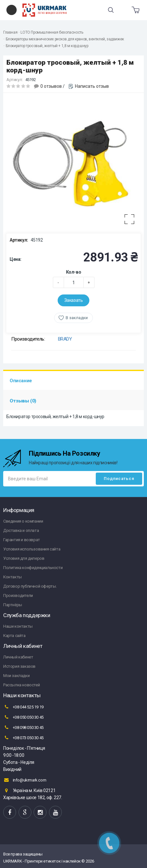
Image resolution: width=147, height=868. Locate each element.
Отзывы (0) (23, 401)
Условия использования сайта (32, 549)
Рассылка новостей (21, 685)
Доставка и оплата (21, 530)
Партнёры (13, 605)
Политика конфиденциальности (33, 568)
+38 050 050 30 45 (23, 717)
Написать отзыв (92, 86)
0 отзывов (51, 86)
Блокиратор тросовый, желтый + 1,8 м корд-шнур (47, 46)
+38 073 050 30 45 (23, 738)
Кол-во (74, 272)
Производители (18, 595)
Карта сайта (14, 636)
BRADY (65, 339)
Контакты (12, 577)
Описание (21, 381)
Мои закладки (16, 676)
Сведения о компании (23, 521)
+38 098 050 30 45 (23, 727)
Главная (10, 32)
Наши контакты (18, 626)
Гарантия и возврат (22, 540)
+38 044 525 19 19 (23, 707)
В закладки (77, 318)
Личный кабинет (18, 657)
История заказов (19, 666)
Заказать (74, 300)
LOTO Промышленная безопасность (52, 32)
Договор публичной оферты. (30, 586)
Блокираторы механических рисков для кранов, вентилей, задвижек (65, 39)
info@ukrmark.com (25, 780)
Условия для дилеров (24, 558)
